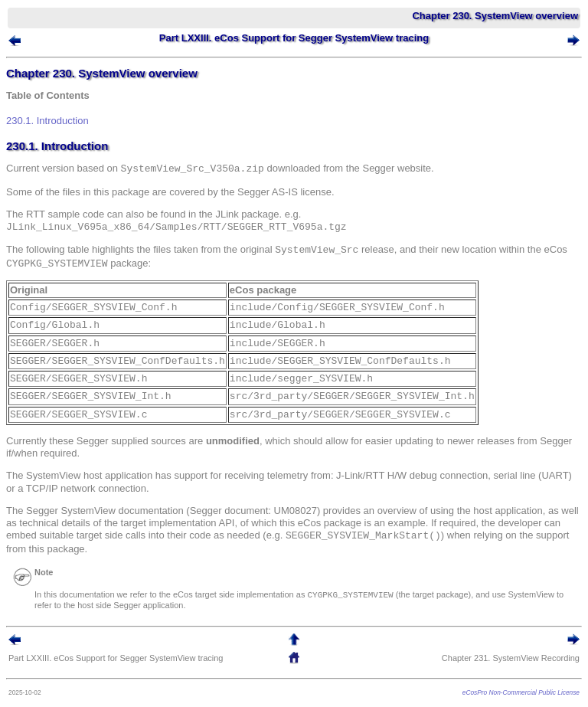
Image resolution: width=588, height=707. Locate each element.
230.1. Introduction (47, 121)
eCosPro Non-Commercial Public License (521, 692)
